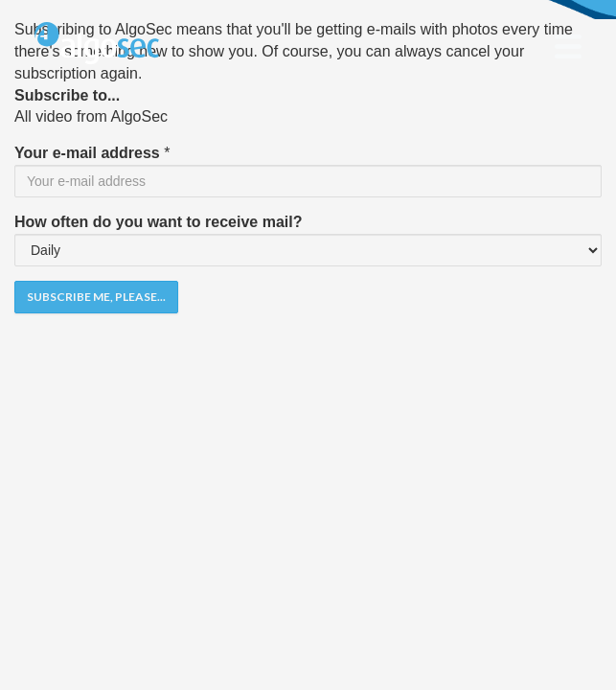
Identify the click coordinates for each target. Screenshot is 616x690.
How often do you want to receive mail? (158, 222)
